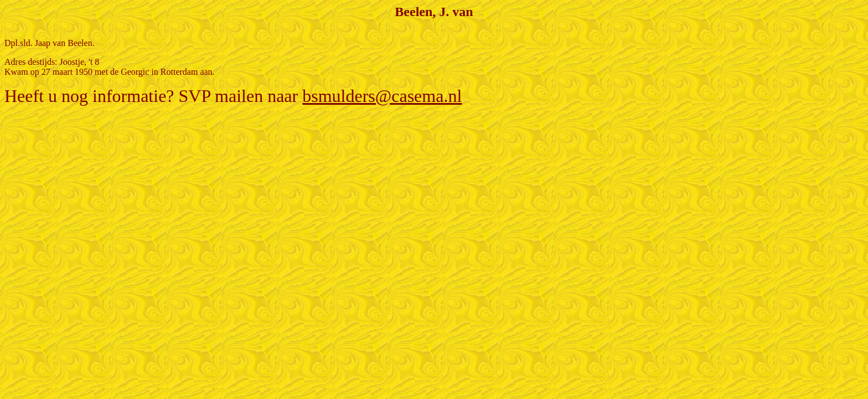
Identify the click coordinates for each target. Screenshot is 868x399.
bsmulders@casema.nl (382, 96)
